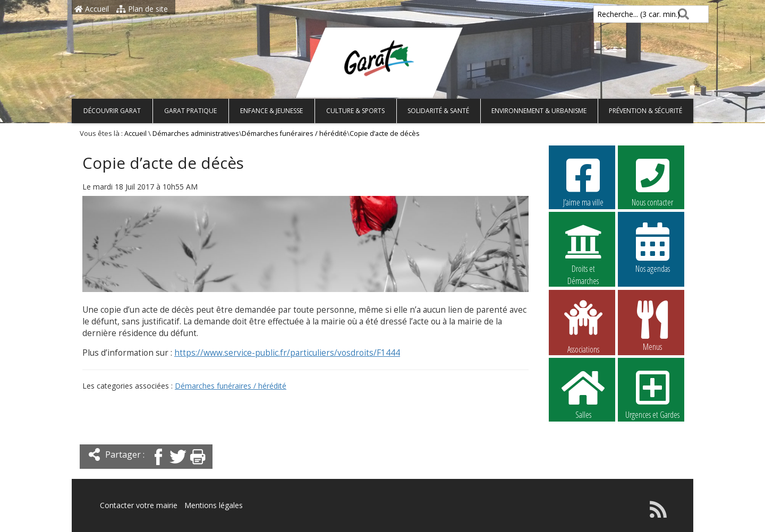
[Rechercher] (681, 14)
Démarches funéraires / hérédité (294, 134)
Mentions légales (214, 505)
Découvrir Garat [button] (112, 111)
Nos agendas (652, 247)
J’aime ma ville (583, 181)
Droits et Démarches (583, 248)
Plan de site (142, 9)
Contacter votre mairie (139, 505)
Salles (583, 393)
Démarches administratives (196, 134)
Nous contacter (652, 181)
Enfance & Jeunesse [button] (271, 111)
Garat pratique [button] (190, 111)
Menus (652, 325)
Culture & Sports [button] (355, 111)
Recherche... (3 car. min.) (620, 14)
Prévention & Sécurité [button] (645, 111)
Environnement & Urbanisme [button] (539, 111)
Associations (583, 326)
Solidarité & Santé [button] (438, 111)
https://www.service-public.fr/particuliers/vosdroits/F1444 (287, 353)
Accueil (92, 9)
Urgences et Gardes (652, 393)
